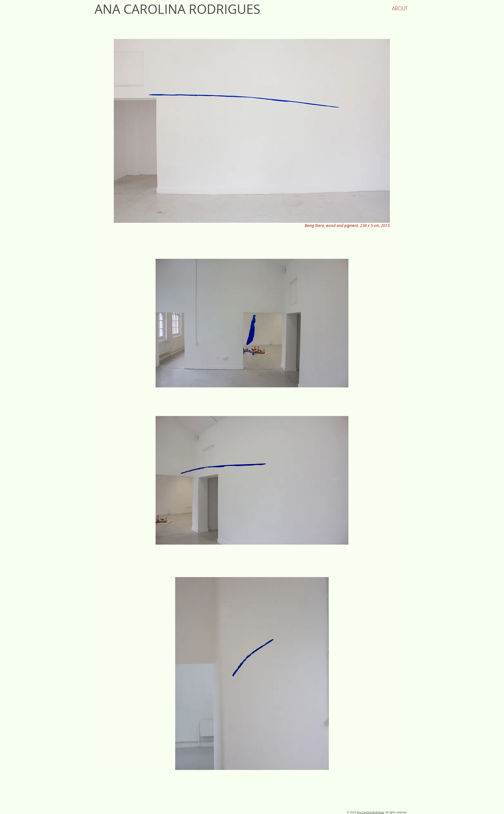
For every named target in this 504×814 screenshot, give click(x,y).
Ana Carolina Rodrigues (370, 812)
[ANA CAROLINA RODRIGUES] (200, 9)
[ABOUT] (400, 9)
